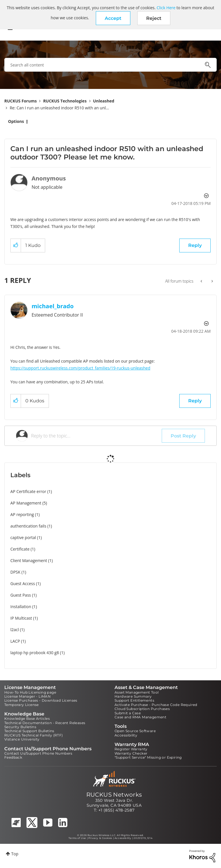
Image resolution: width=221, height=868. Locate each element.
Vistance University (22, 739)
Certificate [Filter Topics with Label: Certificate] (20, 549)
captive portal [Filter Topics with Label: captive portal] (23, 537)
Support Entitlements (134, 700)
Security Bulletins (20, 727)
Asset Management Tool (137, 692)
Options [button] (16, 121)
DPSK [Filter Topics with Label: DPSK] (15, 572)
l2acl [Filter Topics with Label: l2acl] (15, 630)
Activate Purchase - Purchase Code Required (156, 705)
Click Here (166, 8)
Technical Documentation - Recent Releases (45, 723)
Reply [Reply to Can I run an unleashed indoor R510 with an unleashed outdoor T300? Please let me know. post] (195, 245)
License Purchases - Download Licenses (41, 700)
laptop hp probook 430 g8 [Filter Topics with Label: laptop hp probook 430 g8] (35, 653)
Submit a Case (128, 713)
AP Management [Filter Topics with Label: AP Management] (26, 503)
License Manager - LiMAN (27, 696)
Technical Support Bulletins (29, 731)
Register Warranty (131, 749)
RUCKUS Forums (21, 101)
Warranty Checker (131, 753)
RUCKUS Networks (114, 795)
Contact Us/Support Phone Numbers (38, 753)
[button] (113, 18)
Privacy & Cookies (100, 838)
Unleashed (104, 101)
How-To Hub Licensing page (30, 692)
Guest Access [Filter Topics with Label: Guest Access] (23, 584)
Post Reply (183, 436)
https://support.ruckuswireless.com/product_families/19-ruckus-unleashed (80, 368)
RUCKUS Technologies (65, 101)
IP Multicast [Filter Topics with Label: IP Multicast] (21, 618)
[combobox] (110, 65)
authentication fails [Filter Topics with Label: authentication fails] (28, 526)
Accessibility (126, 735)
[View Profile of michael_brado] (53, 306)
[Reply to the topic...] (96, 436)
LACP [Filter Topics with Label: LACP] (15, 641)
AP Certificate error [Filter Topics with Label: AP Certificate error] (28, 491)
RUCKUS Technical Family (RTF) (34, 735)
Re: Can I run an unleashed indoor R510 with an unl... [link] (59, 108)
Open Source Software (135, 731)
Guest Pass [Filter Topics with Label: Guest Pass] (21, 595)
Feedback (13, 757)
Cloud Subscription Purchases (142, 709)
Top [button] (15, 854)
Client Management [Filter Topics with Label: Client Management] (29, 560)
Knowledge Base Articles (27, 718)
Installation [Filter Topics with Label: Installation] (21, 607)
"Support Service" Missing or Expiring (148, 757)
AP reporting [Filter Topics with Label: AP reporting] (22, 514)
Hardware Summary (133, 696)
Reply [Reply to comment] (195, 401)
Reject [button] (154, 18)
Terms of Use (77, 838)
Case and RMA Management (140, 717)
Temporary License (22, 705)
